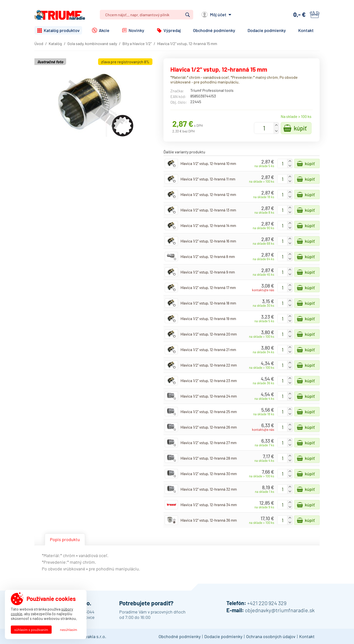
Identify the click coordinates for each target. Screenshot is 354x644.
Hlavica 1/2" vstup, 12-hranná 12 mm (208, 194)
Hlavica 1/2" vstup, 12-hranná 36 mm (209, 520)
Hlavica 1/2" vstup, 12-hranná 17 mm (208, 288)
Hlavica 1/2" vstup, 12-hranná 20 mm (209, 334)
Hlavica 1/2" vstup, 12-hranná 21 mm (208, 350)
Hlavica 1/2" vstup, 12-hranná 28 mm (209, 458)
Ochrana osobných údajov (271, 636)
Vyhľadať (188, 15)
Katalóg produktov (62, 30)
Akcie (104, 30)
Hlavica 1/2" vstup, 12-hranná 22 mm (209, 365)
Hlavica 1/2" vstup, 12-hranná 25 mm (209, 412)
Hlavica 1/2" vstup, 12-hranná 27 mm (208, 443)
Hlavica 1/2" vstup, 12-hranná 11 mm (208, 179)
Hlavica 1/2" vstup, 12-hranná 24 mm (209, 396)
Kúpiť (300, 128)
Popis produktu (65, 539)
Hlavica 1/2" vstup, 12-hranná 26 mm (209, 427)
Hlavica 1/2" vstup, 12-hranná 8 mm (208, 257)
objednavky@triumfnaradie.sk (280, 610)
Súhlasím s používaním (31, 630)
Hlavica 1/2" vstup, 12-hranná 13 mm (208, 210)
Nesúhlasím (69, 630)
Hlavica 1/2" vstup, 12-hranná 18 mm (208, 303)
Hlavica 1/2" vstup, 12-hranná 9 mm (208, 272)
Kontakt (306, 30)
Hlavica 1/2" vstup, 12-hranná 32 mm (209, 489)
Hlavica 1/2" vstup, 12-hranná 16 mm (208, 241)
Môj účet (218, 15)
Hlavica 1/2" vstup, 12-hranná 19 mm (208, 319)
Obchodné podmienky (214, 30)
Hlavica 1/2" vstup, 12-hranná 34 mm (209, 505)
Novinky (136, 30)
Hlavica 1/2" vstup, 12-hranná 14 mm (208, 225)
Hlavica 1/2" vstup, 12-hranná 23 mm (209, 381)
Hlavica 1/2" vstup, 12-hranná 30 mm (209, 474)
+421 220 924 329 (267, 603)
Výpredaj (172, 30)
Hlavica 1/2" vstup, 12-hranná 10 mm (208, 163)
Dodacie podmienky (267, 30)
